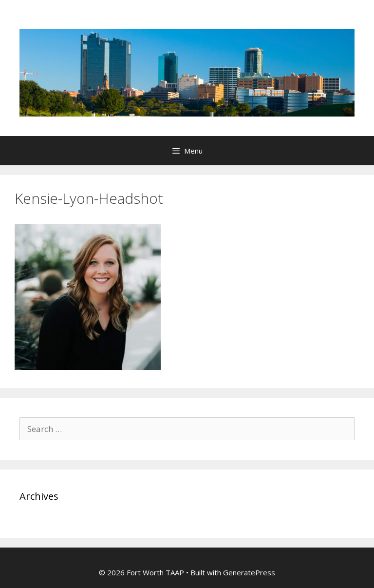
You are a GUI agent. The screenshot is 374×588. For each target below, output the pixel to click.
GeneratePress (249, 572)
